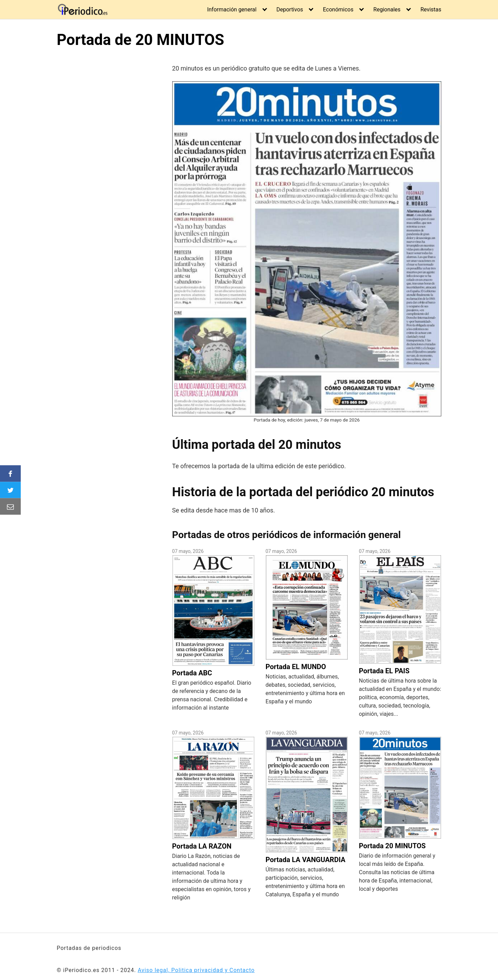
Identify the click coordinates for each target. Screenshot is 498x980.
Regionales (387, 10)
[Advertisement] (114, 159)
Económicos (338, 10)
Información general (232, 10)
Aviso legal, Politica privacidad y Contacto (196, 970)
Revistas (431, 10)
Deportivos (290, 10)
